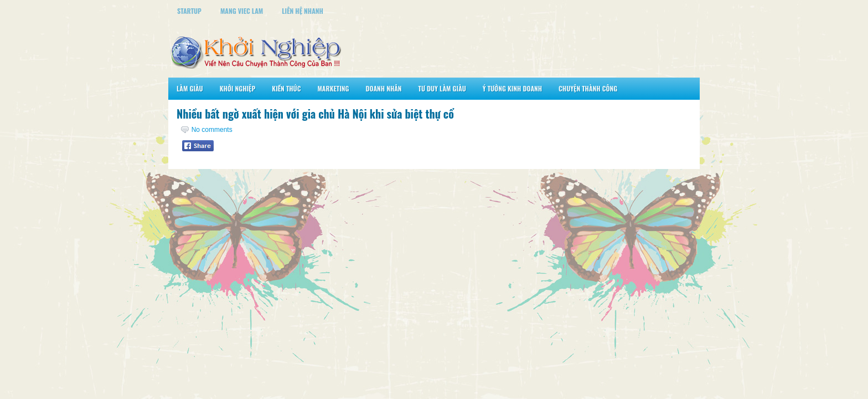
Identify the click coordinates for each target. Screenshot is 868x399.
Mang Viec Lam (242, 11)
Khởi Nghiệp (238, 88)
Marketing (333, 88)
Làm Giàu (190, 88)
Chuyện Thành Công (588, 88)
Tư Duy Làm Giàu (442, 88)
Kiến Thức (286, 88)
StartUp (189, 11)
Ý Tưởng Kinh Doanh (512, 88)
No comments (212, 130)
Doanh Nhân (384, 88)
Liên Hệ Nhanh (303, 11)
